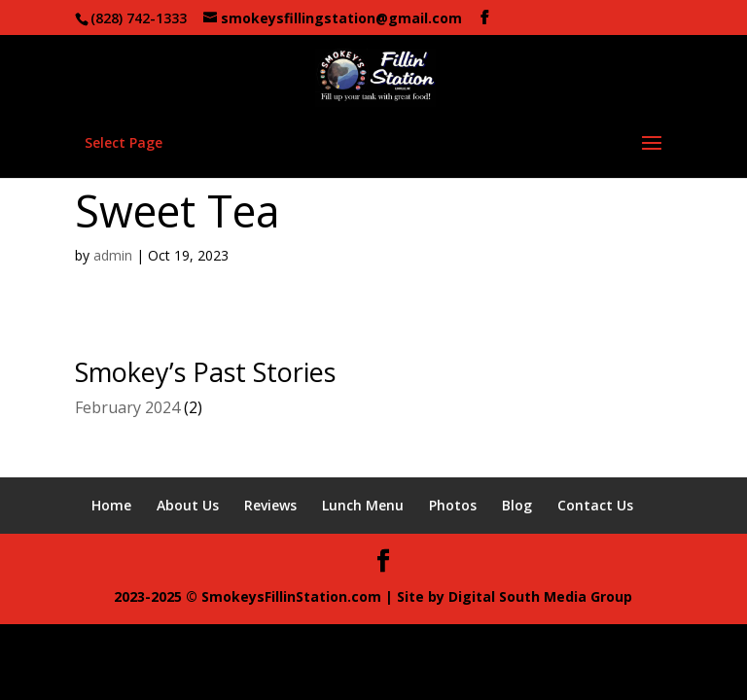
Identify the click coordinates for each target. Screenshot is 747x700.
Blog (517, 505)
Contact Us (595, 505)
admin (113, 255)
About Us (188, 505)
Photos (453, 505)
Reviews (270, 505)
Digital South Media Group (540, 596)
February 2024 (127, 407)
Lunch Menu (363, 505)
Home (111, 505)
